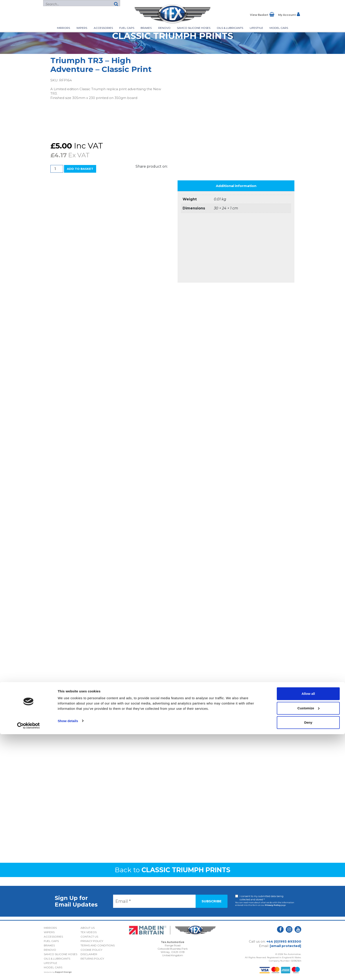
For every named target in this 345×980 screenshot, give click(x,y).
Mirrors (63, 28)
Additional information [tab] (236, 186)
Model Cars (279, 28)
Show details (68, 966)
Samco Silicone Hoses (194, 28)
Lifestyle (256, 28)
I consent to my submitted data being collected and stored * (262, 898)
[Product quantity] (57, 169)
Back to (173, 870)
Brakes (146, 28)
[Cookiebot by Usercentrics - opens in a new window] (28, 971)
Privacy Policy (273, 905)
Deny (308, 968)
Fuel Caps (127, 28)
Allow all (308, 939)
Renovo (164, 28)
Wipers (82, 28)
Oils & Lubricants (230, 28)
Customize (308, 954)
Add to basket (80, 169)
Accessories (103, 28)
